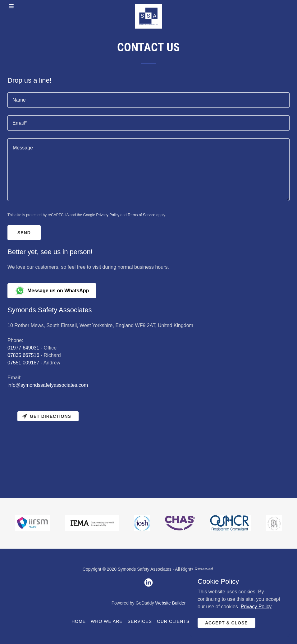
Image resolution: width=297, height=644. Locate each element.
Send (24, 233)
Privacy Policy (108, 215)
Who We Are (107, 621)
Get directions (47, 416)
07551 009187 (23, 363)
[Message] (148, 170)
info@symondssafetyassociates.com (48, 385)
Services (140, 621)
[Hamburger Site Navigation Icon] (22, 6)
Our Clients (173, 621)
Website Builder (171, 603)
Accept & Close (226, 623)
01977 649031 (23, 348)
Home (79, 621)
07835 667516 (23, 355)
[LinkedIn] (148, 582)
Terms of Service (142, 215)
